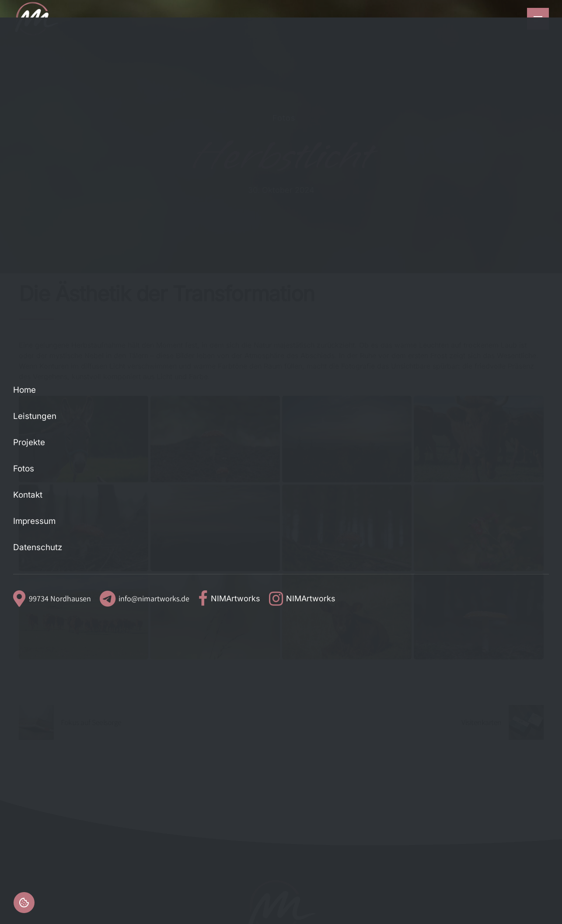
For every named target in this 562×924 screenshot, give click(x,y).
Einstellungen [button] (24, 903)
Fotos (284, 118)
